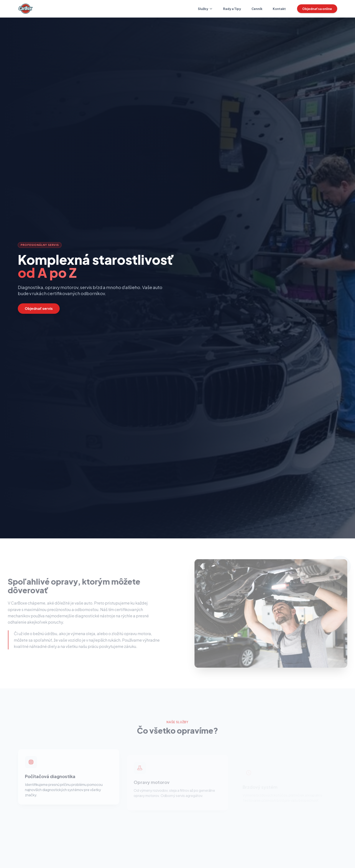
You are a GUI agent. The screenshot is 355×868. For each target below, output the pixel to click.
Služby (205, 9)
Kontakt (279, 9)
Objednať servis (39, 308)
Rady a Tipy (232, 9)
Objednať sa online (317, 9)
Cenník (257, 9)
